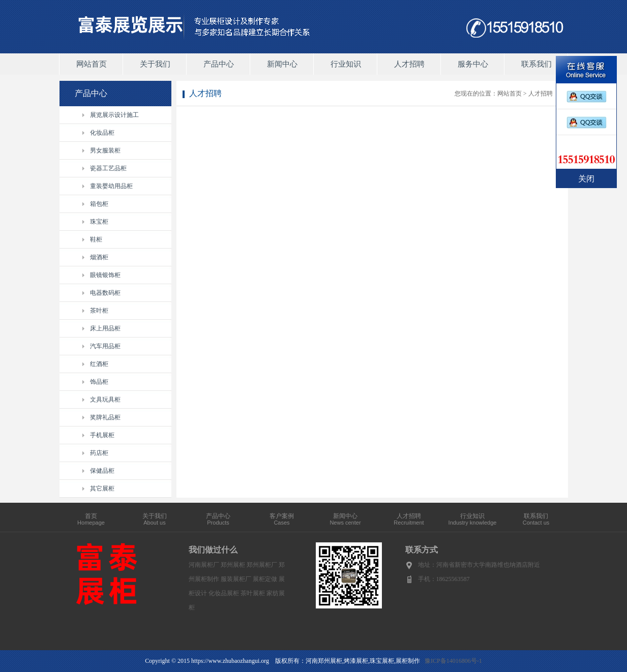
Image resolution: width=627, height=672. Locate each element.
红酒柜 (99, 364)
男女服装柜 (105, 150)
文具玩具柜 (105, 400)
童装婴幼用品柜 (111, 186)
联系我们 (536, 64)
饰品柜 (99, 382)
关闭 (586, 179)
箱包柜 (99, 204)
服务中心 (473, 64)
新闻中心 (282, 64)
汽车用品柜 (105, 346)
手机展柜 (102, 435)
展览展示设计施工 (114, 115)
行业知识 (346, 64)
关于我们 (155, 64)
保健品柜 (102, 471)
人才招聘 (409, 64)
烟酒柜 (99, 257)
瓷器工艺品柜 (108, 168)
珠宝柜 (99, 222)
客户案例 (282, 519)
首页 (91, 519)
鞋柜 (96, 239)
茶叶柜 (99, 311)
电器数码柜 (105, 293)
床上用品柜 (105, 328)
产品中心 (219, 64)
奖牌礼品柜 (105, 417)
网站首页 (92, 64)
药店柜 (99, 453)
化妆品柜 (102, 133)
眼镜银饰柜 (105, 275)
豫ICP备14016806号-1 (453, 661)
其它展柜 (102, 488)
